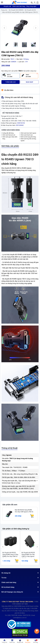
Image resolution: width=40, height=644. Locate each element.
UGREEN (13, 62)
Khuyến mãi (7, 6)
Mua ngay (30, 82)
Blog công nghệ (31, 6)
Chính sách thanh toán (27, 135)
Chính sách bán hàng (19, 6)
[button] (2, 2)
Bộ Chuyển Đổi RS (30, 10)
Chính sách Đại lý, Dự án (9, 135)
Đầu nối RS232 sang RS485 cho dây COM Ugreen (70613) (20, 12)
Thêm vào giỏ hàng (10, 83)
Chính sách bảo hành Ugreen (28, 133)
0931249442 (20, 125)
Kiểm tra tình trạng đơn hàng (28, 137)
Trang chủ (4, 10)
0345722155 (21, 123)
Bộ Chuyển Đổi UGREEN (16, 10)
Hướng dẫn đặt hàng (8, 133)
